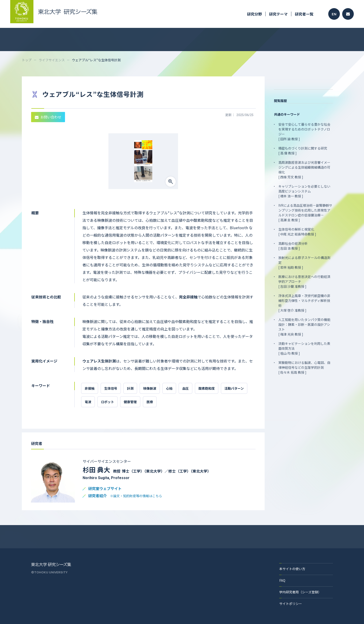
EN (334, 14)
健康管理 (130, 402)
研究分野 (254, 14)
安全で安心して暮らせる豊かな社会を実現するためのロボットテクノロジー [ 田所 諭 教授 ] (304, 132)
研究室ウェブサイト (105, 489)
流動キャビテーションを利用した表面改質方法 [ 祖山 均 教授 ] (304, 348)
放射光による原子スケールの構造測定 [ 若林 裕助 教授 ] (304, 262)
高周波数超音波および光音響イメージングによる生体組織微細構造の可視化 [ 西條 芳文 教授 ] (304, 170)
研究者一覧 (304, 14)
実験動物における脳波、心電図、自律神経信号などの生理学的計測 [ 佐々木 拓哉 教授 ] (304, 367)
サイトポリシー (291, 604)
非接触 (90, 388)
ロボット (107, 402)
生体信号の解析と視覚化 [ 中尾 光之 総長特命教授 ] (297, 232)
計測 (130, 388)
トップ (27, 60)
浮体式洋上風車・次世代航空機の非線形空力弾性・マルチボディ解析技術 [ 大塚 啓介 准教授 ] (304, 303)
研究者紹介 (125, 496)
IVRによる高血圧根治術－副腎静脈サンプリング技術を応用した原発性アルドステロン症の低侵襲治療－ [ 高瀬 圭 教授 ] (305, 213)
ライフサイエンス (52, 60)
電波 (88, 402)
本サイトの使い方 (292, 569)
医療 (150, 402)
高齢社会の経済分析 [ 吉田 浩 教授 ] (293, 246)
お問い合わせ (48, 117)
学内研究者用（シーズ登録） (300, 592)
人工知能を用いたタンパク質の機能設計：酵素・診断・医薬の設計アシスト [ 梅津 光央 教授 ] (304, 327)
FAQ (282, 580)
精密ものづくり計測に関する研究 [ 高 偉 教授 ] (303, 151)
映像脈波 (150, 388)
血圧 (185, 388)
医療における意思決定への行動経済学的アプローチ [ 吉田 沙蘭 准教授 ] (304, 281)
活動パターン (234, 388)
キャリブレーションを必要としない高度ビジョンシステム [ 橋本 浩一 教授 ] (304, 191)
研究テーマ (278, 14)
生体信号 (111, 388)
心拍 (169, 388)
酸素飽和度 (207, 388)
